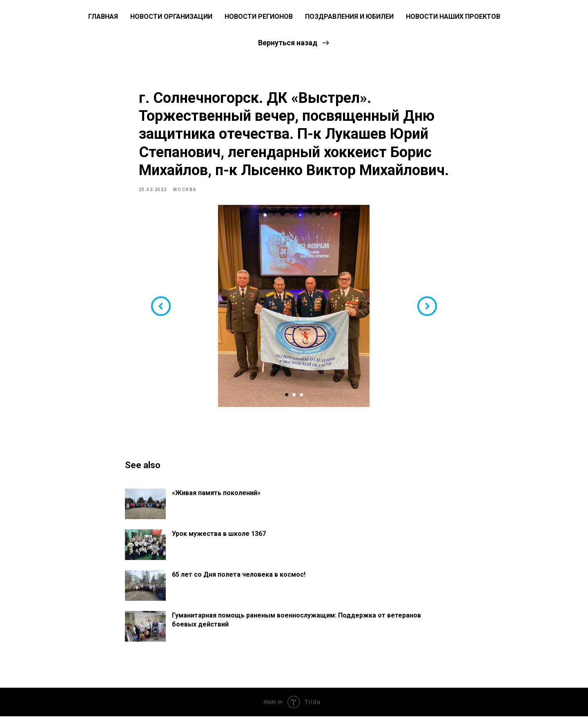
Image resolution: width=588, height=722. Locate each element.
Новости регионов (259, 17)
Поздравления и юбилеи (349, 17)
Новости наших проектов (453, 17)
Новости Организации (171, 17)
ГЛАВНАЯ (103, 17)
